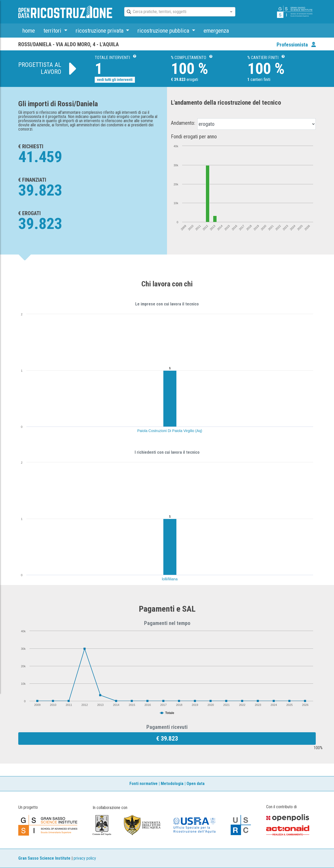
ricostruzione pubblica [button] (164, 31)
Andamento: (183, 123)
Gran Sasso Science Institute (44, 858)
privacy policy (85, 858)
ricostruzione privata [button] (100, 31)
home (29, 31)
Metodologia (172, 784)
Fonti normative (144, 784)
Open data (196, 784)
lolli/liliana (170, 579)
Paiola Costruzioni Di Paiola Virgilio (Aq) (170, 431)
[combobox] (175, 12)
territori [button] (53, 31)
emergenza (216, 31)
